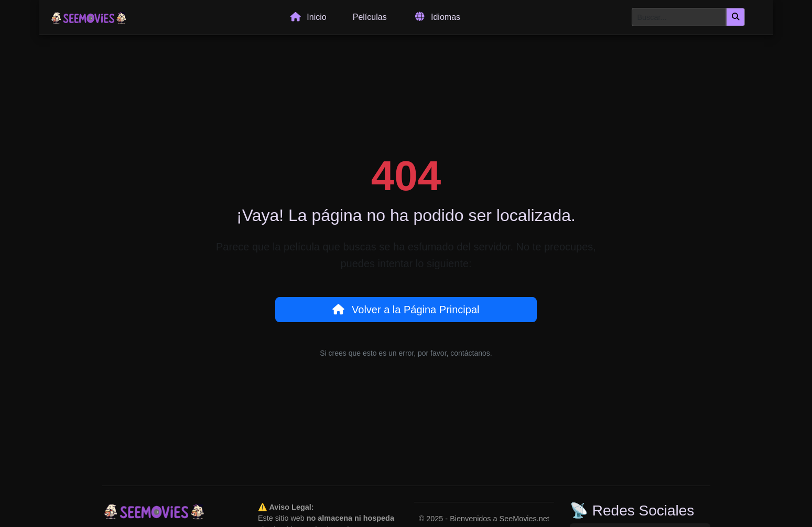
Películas (370, 17)
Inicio (308, 17)
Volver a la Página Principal (406, 310)
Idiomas (437, 17)
